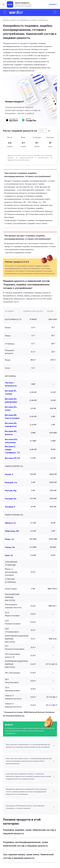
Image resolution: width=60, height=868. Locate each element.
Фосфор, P (10, 507)
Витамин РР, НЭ (12, 458)
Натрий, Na (11, 499)
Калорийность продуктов (19, 18)
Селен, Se (10, 547)
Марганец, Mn (12, 531)
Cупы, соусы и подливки (37, 18)
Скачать (53, 4)
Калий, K (9, 474)
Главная (5, 18)
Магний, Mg (11, 491)
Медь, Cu (9, 539)
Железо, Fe (10, 523)
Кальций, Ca (11, 482)
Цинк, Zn (9, 555)
